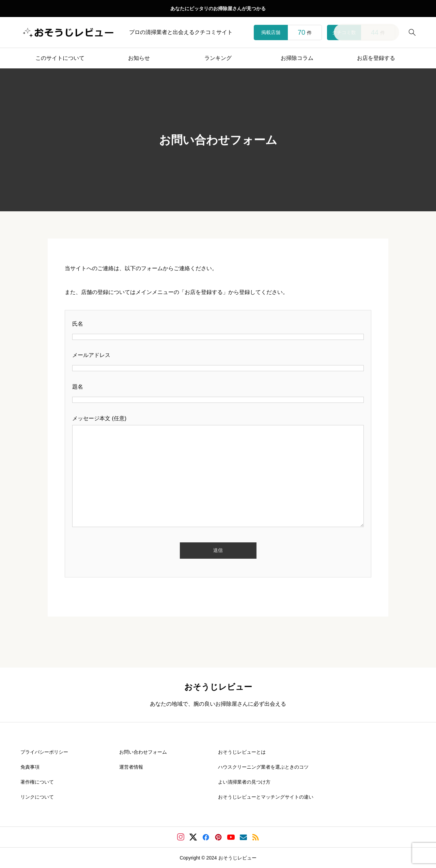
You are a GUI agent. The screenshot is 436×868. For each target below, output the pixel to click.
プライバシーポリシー (44, 752)
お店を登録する (376, 58)
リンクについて (37, 797)
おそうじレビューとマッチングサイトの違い (266, 797)
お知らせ (139, 58)
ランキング (218, 58)
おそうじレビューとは (242, 752)
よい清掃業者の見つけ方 (244, 782)
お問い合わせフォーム (143, 752)
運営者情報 (131, 767)
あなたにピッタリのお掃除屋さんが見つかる (218, 9)
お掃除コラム (297, 58)
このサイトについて (60, 58)
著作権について (37, 782)
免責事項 (30, 767)
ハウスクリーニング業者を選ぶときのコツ (263, 767)
